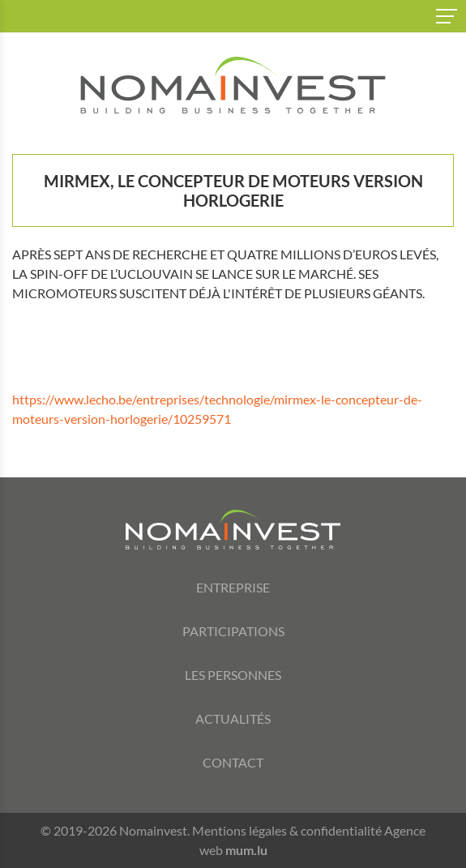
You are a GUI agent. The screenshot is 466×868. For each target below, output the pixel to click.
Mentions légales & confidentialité (287, 830)
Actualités (233, 718)
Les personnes (233, 675)
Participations (233, 631)
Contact (233, 762)
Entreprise (233, 587)
